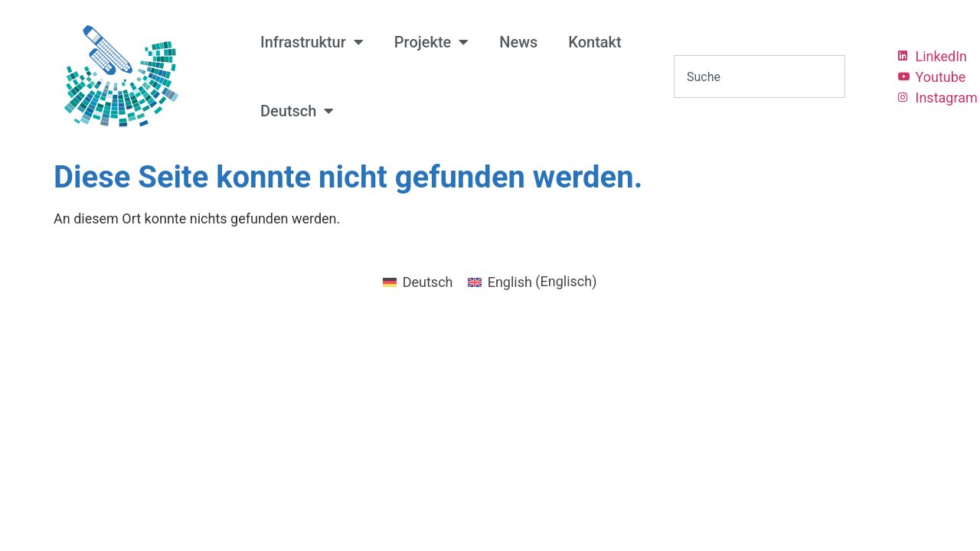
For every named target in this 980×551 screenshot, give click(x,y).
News (518, 42)
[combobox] (759, 77)
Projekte (431, 42)
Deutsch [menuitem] (428, 282)
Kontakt (595, 42)
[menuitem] (297, 111)
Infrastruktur (312, 42)
